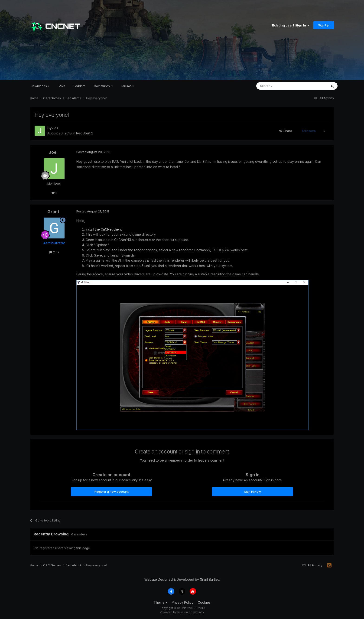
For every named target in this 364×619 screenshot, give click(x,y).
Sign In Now (253, 492)
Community (103, 86)
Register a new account (112, 492)
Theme (161, 602)
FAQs (62, 86)
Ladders (80, 86)
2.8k (54, 252)
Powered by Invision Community (182, 612)
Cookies (204, 602)
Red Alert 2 (85, 133)
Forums (127, 86)
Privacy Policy (183, 602)
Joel (56, 128)
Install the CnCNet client (104, 229)
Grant (53, 212)
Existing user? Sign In (291, 25)
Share (286, 131)
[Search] (280, 86)
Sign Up (324, 25)
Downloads (40, 86)
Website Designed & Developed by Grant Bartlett (182, 579)
